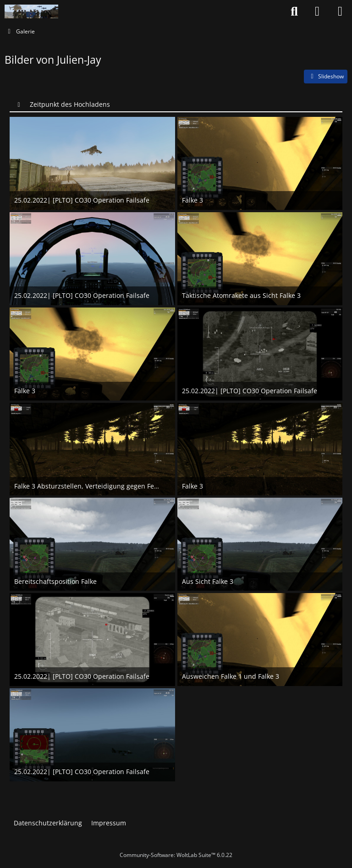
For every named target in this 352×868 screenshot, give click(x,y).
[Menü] (340, 11)
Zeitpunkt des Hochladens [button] (70, 104)
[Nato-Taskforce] (31, 11)
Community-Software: (176, 855)
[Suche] (294, 11)
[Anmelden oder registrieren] (317, 11)
